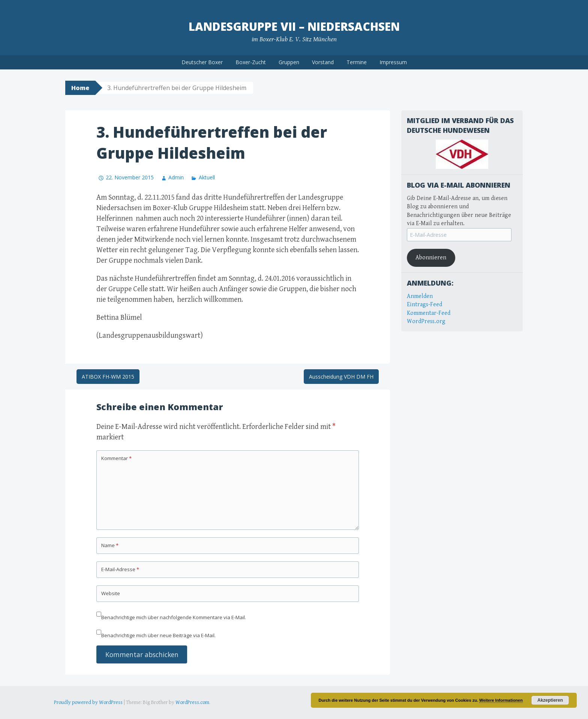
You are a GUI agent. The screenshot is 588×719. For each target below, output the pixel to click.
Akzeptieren (550, 700)
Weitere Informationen (501, 700)
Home (80, 88)
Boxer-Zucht (251, 62)
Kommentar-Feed (429, 313)
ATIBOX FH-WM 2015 (108, 377)
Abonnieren (431, 258)
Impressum (393, 62)
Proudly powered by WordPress (88, 702)
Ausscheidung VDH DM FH (341, 377)
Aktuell (207, 177)
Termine (357, 62)
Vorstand (323, 62)
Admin (176, 177)
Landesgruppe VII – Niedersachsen (294, 26)
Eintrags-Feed (424, 305)
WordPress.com (192, 702)
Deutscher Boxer (202, 62)
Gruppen (289, 62)
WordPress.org (426, 321)
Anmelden (420, 296)
